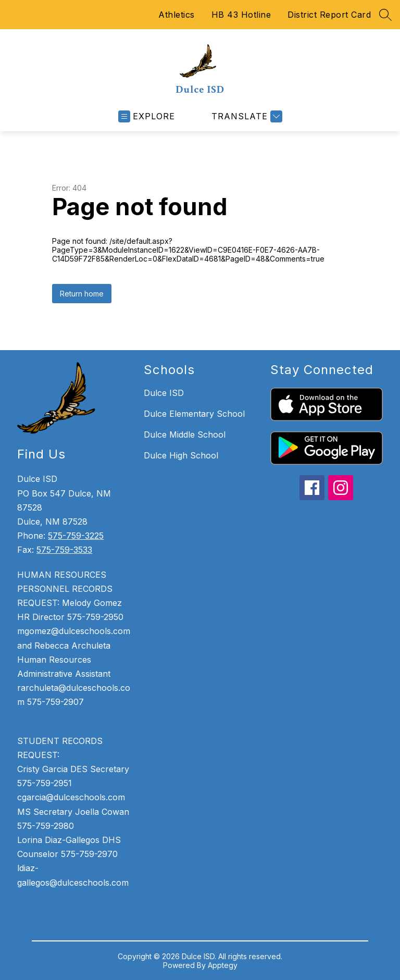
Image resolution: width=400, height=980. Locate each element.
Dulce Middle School (185, 435)
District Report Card (329, 15)
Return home (82, 294)
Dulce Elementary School (194, 414)
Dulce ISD (164, 393)
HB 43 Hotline (241, 15)
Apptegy (223, 965)
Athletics (177, 15)
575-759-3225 (76, 536)
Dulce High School (181, 455)
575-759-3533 (64, 550)
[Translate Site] (246, 116)
